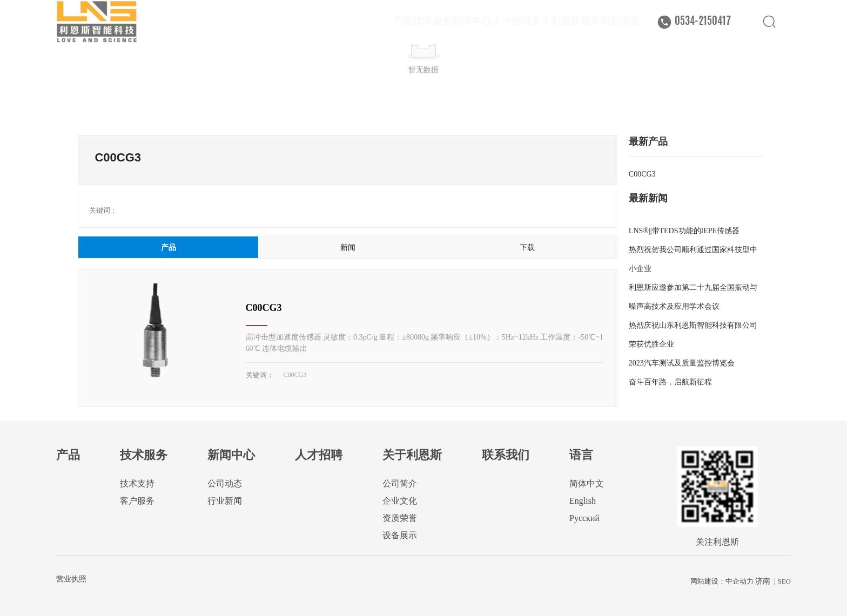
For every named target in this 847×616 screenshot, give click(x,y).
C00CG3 (264, 308)
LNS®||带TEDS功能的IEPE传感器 (684, 231)
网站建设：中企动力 (722, 581)
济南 (763, 581)
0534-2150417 (703, 34)
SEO (784, 581)
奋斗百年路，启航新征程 (670, 382)
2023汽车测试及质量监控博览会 (682, 363)
